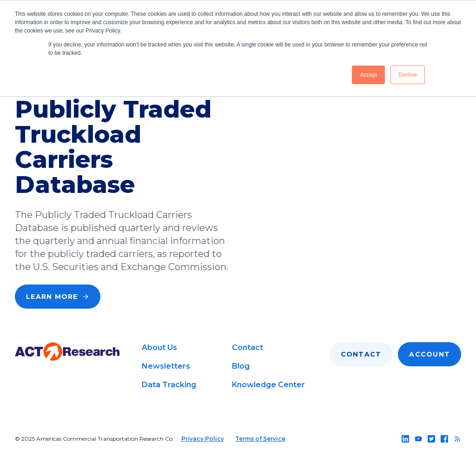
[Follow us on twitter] (431, 439)
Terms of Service (260, 439)
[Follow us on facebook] (444, 439)
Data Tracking (169, 385)
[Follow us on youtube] (418, 439)
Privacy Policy (203, 439)
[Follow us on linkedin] (405, 439)
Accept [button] (368, 75)
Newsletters (166, 366)
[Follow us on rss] (457, 439)
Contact (248, 347)
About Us (159, 347)
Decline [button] (408, 75)
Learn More (58, 297)
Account (430, 354)
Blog (241, 366)
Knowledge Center (268, 385)
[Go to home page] (67, 352)
